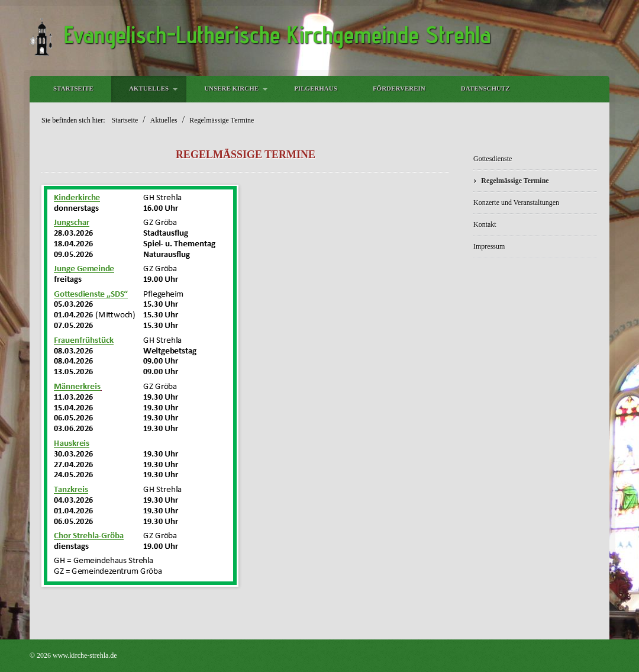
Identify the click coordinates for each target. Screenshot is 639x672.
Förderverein (399, 88)
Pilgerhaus (316, 88)
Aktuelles (149, 88)
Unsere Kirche (231, 88)
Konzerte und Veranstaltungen (516, 202)
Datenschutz (485, 88)
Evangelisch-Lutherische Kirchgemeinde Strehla (277, 35)
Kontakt (485, 224)
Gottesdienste (493, 159)
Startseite (73, 88)
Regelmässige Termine (515, 181)
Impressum (489, 246)
